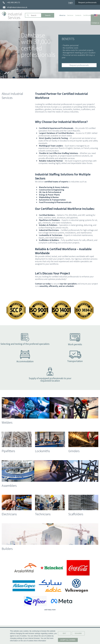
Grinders (74, 451)
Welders (7, 422)
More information (40, 641)
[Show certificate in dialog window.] (16, 319)
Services (70, 15)
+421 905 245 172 (13, 2)
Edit (64, 634)
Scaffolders (76, 514)
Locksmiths (42, 451)
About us (62, 15)
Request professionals (87, 2)
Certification (87, 15)
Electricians (9, 514)
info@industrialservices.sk (17, 7)
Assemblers (9, 486)
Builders (7, 549)
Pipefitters (8, 451)
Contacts (78, 15)
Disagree (78, 634)
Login (71, 2)
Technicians (43, 514)
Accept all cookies (68, 641)
